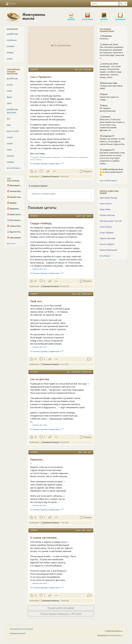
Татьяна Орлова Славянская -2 (47, 273)
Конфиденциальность (18, 633)
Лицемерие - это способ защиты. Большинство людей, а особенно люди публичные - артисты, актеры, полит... (110, 72)
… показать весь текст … (40, 269)
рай (81, 70)
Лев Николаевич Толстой (111, 221)
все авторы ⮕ (105, 256)
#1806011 (34, 294)
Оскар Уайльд (106, 227)
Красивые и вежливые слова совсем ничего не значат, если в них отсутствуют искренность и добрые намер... (112, 158)
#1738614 (34, 216)
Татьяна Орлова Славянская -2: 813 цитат (61, 614)
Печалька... (105, 39)
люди (9, 91)
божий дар (87, 70)
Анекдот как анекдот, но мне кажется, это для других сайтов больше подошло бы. (112, 141)
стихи (10, 137)
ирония (10, 156)
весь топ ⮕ (11, 243)
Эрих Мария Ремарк (108, 198)
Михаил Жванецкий (108, 250)
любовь (10, 162)
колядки (11, 46)
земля (10, 143)
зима (9, 150)
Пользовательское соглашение (21, 629)
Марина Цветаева (107, 238)
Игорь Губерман (107, 233)
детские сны (87, 372)
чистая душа (76, 372)
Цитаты (71, 14)
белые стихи (87, 294)
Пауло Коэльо (106, 204)
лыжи (10, 59)
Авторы (104, 14)
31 (35, 359)
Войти (11, 4)
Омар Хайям (105, 209)
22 (35, 171)
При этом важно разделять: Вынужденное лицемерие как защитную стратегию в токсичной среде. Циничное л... (112, 53)
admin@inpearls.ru (115, 635)
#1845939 (34, 530)
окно (90, 452)
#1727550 (34, 372)
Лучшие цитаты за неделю (61, 608)
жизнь (78, 530)
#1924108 (34, 452)
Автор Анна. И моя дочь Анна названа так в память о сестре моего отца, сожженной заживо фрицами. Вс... (112, 125)
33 (35, 437)
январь (10, 52)
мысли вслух (13, 131)
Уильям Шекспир (107, 215)
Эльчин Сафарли (107, 244)
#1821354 (34, 70)
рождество (12, 34)
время (78, 216)
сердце (89, 216)
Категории (88, 14)
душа (74, 294)
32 (35, 517)
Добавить (121, 14)
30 (35, 281)
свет (9, 103)
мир (77, 70)
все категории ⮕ (14, 168)
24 (35, 595)
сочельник (12, 40)
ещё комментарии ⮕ (108, 180)
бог (8, 119)
